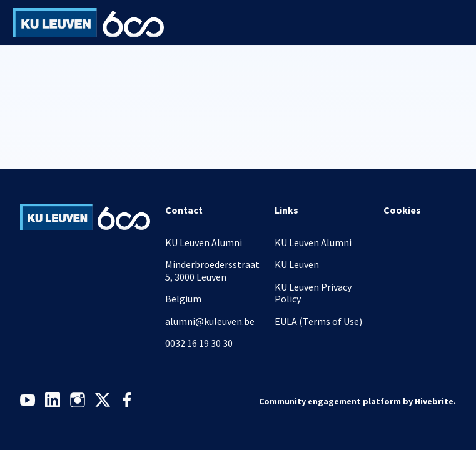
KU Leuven (297, 264)
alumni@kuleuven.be (210, 321)
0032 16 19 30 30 (199, 343)
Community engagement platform (330, 401)
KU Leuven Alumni (313, 242)
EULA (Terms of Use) (318, 321)
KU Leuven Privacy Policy (313, 293)
